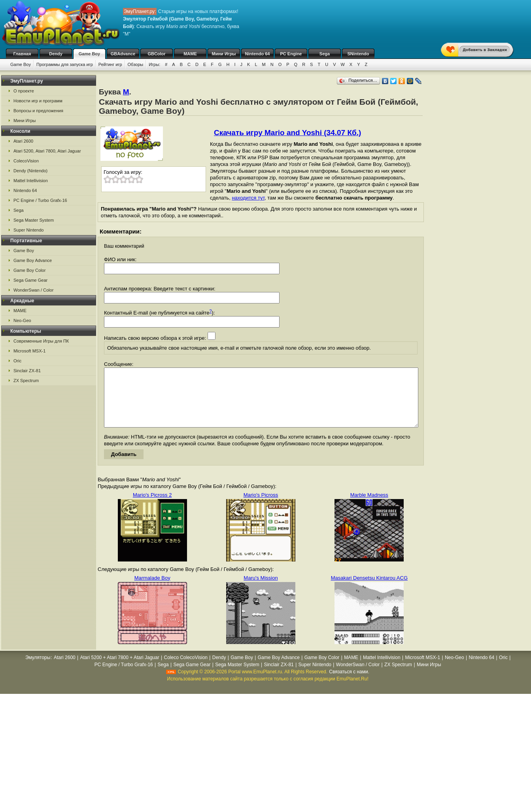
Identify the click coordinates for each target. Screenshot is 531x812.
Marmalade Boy (152, 590)
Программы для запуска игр (65, 64)
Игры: (154, 64)
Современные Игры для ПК (41, 341)
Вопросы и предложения (38, 111)
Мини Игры (224, 54)
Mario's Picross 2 (152, 507)
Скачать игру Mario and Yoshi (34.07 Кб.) (287, 133)
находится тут (248, 198)
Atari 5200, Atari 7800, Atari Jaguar (47, 151)
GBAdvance (123, 54)
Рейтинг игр (110, 64)
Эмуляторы (38, 669)
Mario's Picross (261, 507)
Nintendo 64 (258, 54)
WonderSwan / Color (33, 290)
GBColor (156, 54)
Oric (17, 361)
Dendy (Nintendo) (30, 171)
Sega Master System (34, 220)
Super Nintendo (28, 230)
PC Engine (291, 54)
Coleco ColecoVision (186, 669)
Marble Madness (369, 507)
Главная (22, 54)
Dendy (56, 54)
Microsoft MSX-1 (29, 351)
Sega (325, 54)
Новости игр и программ (38, 101)
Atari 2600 (23, 141)
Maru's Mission (261, 590)
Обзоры (136, 64)
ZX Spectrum (26, 381)
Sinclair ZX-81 (27, 371)
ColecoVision (26, 161)
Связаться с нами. (349, 684)
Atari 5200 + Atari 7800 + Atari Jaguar (120, 669)
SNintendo (358, 54)
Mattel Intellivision (31, 181)
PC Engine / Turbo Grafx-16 (40, 200)
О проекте (24, 91)
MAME (190, 54)
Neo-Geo (22, 320)
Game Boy (89, 54)
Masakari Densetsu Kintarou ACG (369, 590)
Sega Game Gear (30, 280)
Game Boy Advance (33, 260)
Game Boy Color (29, 270)
